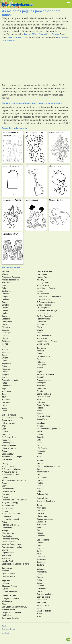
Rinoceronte (7, 386)
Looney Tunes (43, 283)
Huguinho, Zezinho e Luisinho (14, 500)
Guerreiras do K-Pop (45, 271)
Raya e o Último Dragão (12, 544)
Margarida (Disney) (10, 503)
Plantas (40, 368)
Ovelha (5, 358)
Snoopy (5, 451)
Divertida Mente (8, 491)
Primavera (41, 536)
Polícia (40, 489)
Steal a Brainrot (43, 416)
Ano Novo (20, 37)
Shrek (39, 327)
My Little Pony (43, 294)
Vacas (4, 408)
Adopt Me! (41, 377)
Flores (39, 359)
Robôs (40, 491)
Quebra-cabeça (8, 576)
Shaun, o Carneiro (9, 448)
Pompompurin (8, 443)
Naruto (40, 480)
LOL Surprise (42, 448)
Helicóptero (42, 602)
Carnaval (62, 37)
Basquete (6, 583)
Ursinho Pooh (8, 561)
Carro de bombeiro (45, 594)
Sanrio (40, 454)
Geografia (41, 348)
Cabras (5, 288)
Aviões (40, 575)
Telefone (40, 565)
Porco (4, 377)
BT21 (4, 426)
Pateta (5, 522)
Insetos (5, 344)
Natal (10, 37)
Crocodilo (6, 319)
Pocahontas (7, 536)
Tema (39, 505)
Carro (39, 591)
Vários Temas (43, 540)
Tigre (4, 394)
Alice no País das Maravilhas (14, 480)
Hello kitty (6, 434)
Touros (5, 397)
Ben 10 (40, 463)
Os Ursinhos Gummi (10, 519)
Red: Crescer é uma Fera (12, 547)
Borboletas (6, 283)
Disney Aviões (8, 489)
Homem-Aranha (43, 277)
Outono (40, 530)
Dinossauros (7, 322)
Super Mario (42, 419)
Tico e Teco (7, 556)
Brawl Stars (42, 386)
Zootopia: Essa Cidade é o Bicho (15, 564)
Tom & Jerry (42, 338)
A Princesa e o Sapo (10, 475)
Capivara (6, 299)
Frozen (5, 497)
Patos (4, 366)
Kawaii (40, 554)
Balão (39, 580)
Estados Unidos (43, 356)
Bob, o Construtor (9, 423)
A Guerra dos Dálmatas (12, 469)
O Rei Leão (7, 517)
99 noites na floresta (45, 374)
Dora (4, 429)
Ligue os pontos (8, 574)
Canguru (5, 297)
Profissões (41, 559)
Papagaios (6, 363)
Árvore (40, 354)
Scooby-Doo (42, 324)
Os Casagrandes (44, 308)
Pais (4, 625)
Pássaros (6, 369)
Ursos (4, 405)
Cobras (5, 310)
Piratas (40, 483)
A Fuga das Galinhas (11, 598)
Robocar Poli (42, 494)
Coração (40, 437)
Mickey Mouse (8, 505)
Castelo (40, 543)
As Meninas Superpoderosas (49, 429)
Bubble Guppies (9, 610)
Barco (39, 583)
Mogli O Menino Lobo (11, 514)
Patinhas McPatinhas (11, 525)
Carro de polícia (43, 597)
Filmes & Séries (9, 596)
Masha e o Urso (43, 285)
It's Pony (40, 280)
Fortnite (40, 391)
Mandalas (41, 423)
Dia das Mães (31, 34)
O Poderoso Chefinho (46, 302)
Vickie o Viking (43, 344)
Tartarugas (6, 391)
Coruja (5, 316)
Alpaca (5, 274)
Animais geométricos (11, 280)
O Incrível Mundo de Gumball (49, 297)
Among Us (41, 383)
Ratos (4, 383)
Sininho (5, 550)
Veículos (41, 569)
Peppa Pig (6, 440)
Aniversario (42, 508)
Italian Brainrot (43, 472)
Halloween (10, 41)
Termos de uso (9, 629)
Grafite (40, 469)
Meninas (41, 426)
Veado (5, 411)
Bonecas (40, 434)
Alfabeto (5, 571)
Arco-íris (40, 351)
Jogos (40, 372)
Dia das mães (43, 516)
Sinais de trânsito (44, 611)
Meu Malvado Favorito (46, 288)
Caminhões (42, 589)
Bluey (4, 604)
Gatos (4, 336)
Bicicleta (40, 586)
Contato (6, 633)
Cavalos (5, 305)
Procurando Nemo (9, 542)
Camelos (6, 294)
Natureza (41, 362)
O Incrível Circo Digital (46, 501)
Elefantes (6, 327)
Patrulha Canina (44, 319)
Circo (39, 545)
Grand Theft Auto (44, 394)
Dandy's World (43, 388)
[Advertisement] (36, 63)
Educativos (7, 568)
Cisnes (5, 308)
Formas (5, 432)
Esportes (6, 580)
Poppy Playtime (43, 405)
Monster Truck (43, 605)
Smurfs (40, 330)
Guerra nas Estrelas (10, 618)
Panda (5, 361)
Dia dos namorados (45, 519)
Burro (4, 285)
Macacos (6, 349)
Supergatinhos (8, 553)
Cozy (39, 440)
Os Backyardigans (9, 437)
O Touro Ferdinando (45, 305)
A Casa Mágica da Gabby (12, 418)
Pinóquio (6, 530)
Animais (5, 271)
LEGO (39, 475)
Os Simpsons (42, 313)
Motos (39, 608)
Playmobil (41, 557)
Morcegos (6, 352)
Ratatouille (41, 322)
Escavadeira (42, 600)
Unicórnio (6, 402)
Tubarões (6, 400)
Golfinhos (6, 341)
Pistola (40, 486)
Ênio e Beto (7, 420)
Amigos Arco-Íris (44, 380)
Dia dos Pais (44, 34)
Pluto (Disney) (8, 533)
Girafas (5, 338)
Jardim (40, 551)
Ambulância (42, 572)
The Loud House (44, 336)
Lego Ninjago (42, 477)
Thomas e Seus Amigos (12, 457)
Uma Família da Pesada (47, 341)
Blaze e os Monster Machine (49, 466)
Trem (39, 616)
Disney (5, 464)
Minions (40, 291)
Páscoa (55, 34)
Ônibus (40, 577)
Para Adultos (43, 498)
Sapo (4, 388)
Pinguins (5, 375)
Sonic (39, 411)
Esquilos (5, 330)
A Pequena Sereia (9, 472)
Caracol (5, 302)
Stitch (39, 333)
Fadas (39, 443)
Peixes (5, 372)
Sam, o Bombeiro (9, 446)
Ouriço (5, 355)
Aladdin (5, 477)
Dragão (5, 324)
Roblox (40, 408)
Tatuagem (41, 562)
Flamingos (6, 333)
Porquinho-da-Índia (10, 380)
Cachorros (6, 291)
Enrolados (6, 494)
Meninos (41, 461)
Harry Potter (42, 274)
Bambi (5, 483)
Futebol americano (10, 592)
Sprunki (40, 413)
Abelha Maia (7, 601)
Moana (5, 511)
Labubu (40, 445)
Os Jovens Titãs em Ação (47, 310)
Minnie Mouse (8, 508)
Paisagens (41, 365)
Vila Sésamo (7, 459)
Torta (39, 457)
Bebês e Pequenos (10, 415)
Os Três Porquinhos (45, 316)
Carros (5, 486)
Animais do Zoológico (11, 277)
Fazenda (40, 548)
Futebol (5, 589)
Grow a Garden (43, 397)
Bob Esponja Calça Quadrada (14, 607)
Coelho (5, 313)
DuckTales (6, 615)
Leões (4, 347)
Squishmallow (8, 454)
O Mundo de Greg (44, 299)
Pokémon (41, 402)
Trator (39, 614)
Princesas (41, 451)
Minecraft (41, 399)
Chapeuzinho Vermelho (12, 612)
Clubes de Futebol (9, 586)
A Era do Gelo (8, 466)
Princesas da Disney (10, 539)
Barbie (40, 431)
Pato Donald (7, 528)
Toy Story (6, 558)
